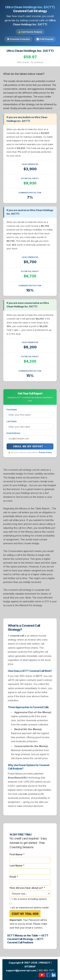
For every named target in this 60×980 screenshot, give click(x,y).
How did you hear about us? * (27, 888)
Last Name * (17, 866)
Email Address (13, 433)
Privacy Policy (45, 452)
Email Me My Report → (30, 446)
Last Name (12, 421)
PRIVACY (45, 963)
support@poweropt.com (21, 970)
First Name (12, 410)
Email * (14, 877)
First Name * (17, 854)
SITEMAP (30, 967)
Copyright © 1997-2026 (23, 963)
